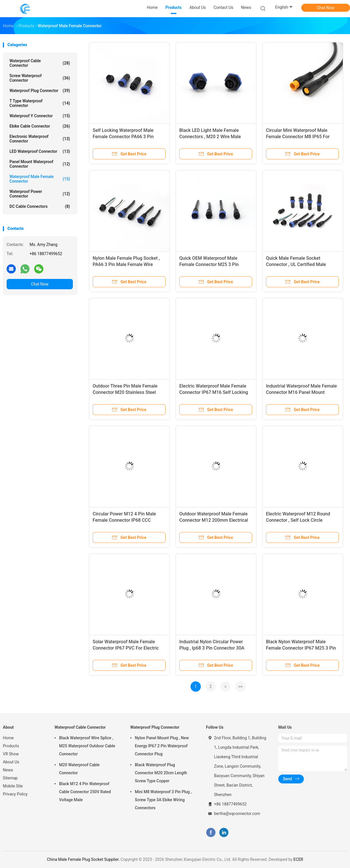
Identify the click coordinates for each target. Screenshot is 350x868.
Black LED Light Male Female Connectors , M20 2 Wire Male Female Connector (210, 137)
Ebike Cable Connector (40, 126)
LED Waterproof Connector (40, 151)
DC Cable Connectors (40, 206)
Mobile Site (13, 786)
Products (11, 746)
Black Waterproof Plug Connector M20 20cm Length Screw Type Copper (161, 773)
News (8, 770)
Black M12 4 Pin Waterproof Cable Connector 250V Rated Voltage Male (85, 792)
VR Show (11, 754)
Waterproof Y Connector (40, 116)
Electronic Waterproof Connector (40, 139)
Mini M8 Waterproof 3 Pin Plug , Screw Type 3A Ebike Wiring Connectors (163, 800)
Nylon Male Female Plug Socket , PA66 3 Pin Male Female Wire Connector (126, 264)
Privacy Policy (15, 794)
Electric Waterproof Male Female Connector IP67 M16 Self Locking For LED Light (214, 392)
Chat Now (326, 8)
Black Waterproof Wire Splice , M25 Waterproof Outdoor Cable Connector (87, 746)
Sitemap (10, 778)
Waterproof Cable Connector (40, 63)
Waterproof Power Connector (40, 194)
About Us (11, 762)
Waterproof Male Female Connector (40, 179)
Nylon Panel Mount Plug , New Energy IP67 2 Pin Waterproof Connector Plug (162, 746)
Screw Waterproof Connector (40, 78)
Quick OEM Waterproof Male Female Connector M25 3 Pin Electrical (209, 264)
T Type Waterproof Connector (40, 103)
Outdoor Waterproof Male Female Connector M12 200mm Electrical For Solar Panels (214, 520)
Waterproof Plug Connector (40, 91)
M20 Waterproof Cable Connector (79, 769)
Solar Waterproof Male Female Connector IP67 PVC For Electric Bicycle (126, 648)
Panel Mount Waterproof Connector (40, 164)
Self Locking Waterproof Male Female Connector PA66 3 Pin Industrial (123, 137)
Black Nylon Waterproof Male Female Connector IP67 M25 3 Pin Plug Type (301, 648)
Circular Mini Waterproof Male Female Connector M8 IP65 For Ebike (298, 137)
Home (8, 738)
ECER (298, 859)
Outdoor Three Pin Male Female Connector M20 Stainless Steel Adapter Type (125, 392)
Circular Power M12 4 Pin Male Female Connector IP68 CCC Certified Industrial (124, 520)
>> (241, 687)
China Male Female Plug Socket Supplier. (84, 859)
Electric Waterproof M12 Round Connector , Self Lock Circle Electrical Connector (298, 520)
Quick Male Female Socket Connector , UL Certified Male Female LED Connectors (296, 264)
